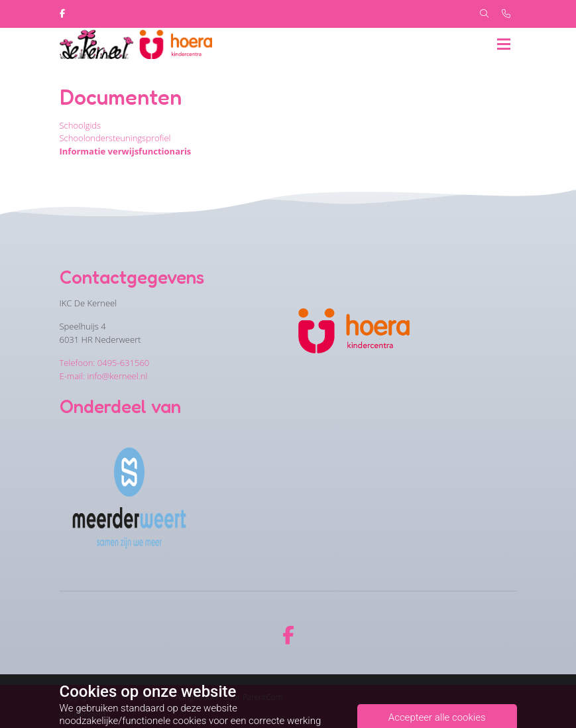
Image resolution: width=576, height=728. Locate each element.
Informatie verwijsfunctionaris (126, 151)
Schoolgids (81, 125)
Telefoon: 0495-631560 (105, 363)
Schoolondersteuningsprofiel (115, 138)
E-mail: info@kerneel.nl (104, 376)
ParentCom (263, 697)
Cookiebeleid (83, 714)
